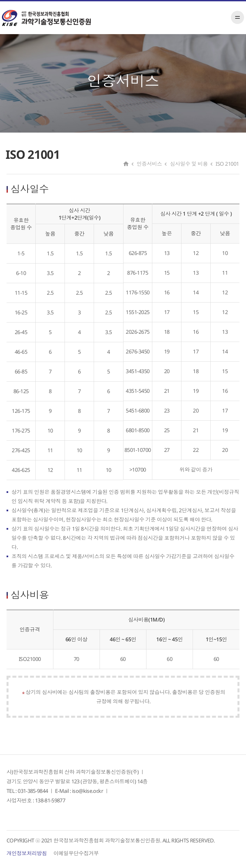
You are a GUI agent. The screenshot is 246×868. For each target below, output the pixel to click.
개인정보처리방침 (27, 853)
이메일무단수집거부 (76, 853)
